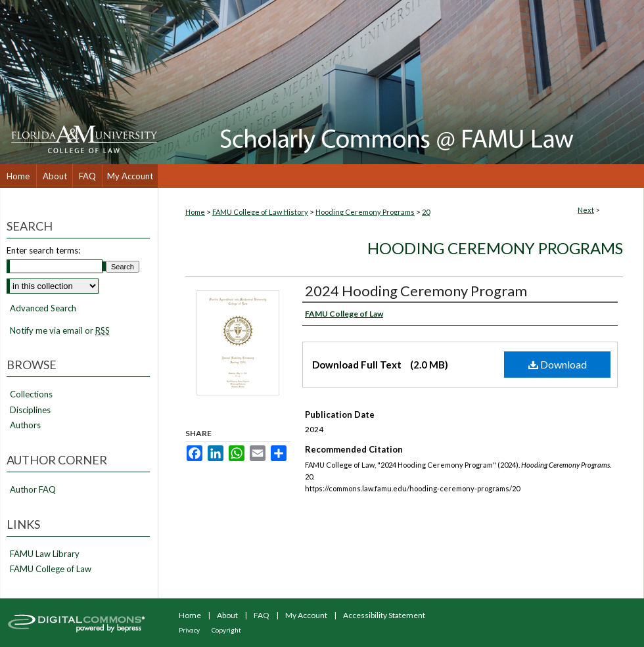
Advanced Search (43, 308)
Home (195, 212)
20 (426, 212)
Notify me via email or (60, 331)
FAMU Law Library (45, 554)
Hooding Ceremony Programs (365, 212)
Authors (25, 425)
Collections (31, 394)
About (227, 615)
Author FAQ (33, 490)
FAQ (262, 615)
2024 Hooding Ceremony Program (416, 291)
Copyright (226, 630)
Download (558, 364)
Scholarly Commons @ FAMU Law (401, 82)
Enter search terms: (43, 250)
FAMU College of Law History (260, 212)
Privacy (189, 630)
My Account (306, 615)
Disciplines (30, 410)
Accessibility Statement (384, 615)
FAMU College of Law (51, 569)
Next (586, 210)
